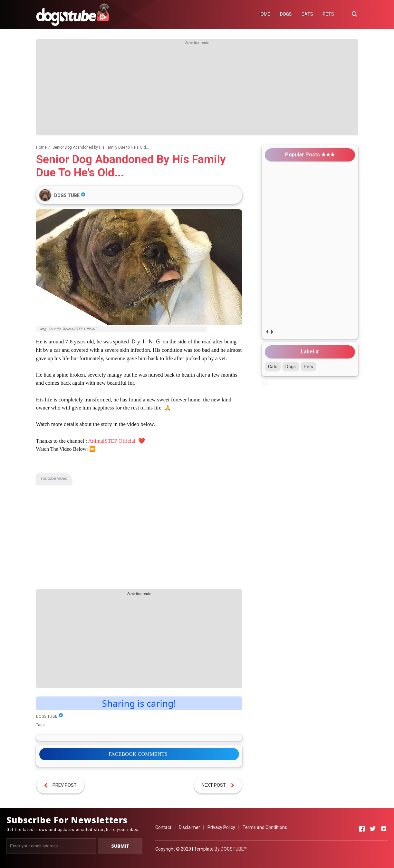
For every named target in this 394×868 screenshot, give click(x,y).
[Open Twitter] (373, 829)
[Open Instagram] (384, 829)
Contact (163, 827)
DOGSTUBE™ (234, 849)
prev (267, 332)
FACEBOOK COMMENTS (138, 754)
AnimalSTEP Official (112, 441)
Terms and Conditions (265, 827)
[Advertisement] (197, 90)
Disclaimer (189, 827)
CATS (307, 14)
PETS (328, 14)
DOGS (286, 14)
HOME (264, 14)
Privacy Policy (221, 827)
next (272, 332)
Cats (273, 367)
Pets (308, 367)
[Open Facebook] (362, 829)
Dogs (291, 367)
